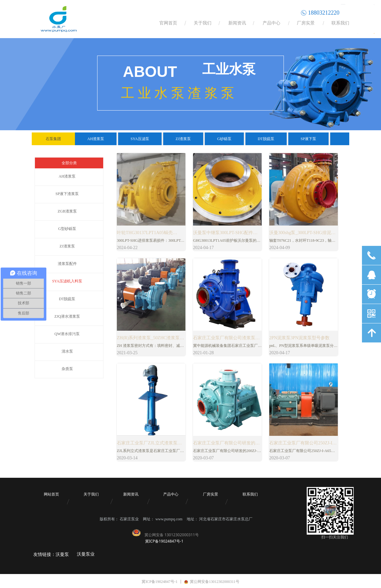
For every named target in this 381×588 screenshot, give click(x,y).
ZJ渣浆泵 (183, 139)
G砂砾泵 (224, 139)
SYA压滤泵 (140, 139)
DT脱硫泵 (266, 139)
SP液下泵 (308, 139)
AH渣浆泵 (96, 139)
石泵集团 (53, 139)
